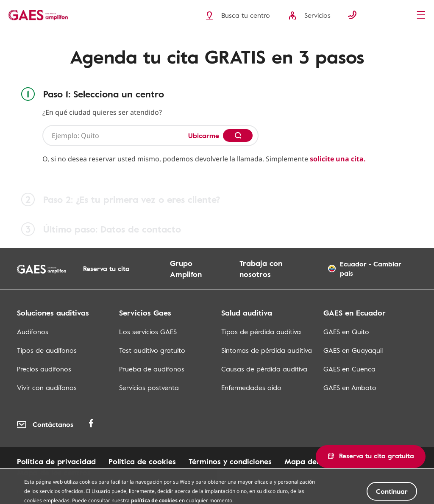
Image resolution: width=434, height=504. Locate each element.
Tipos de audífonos (47, 350)
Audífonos (33, 332)
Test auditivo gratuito (152, 350)
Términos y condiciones (230, 461)
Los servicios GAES (148, 332)
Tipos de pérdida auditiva (261, 332)
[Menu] (423, 16)
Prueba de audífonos (152, 369)
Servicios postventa (149, 388)
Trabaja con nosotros (261, 269)
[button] (371, 457)
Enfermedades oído (251, 388)
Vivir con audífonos (47, 388)
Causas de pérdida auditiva (264, 369)
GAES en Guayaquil (353, 350)
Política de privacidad (56, 461)
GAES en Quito (346, 332)
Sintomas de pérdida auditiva (267, 350)
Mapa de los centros (54, 472)
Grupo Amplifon (186, 269)
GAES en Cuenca (349, 369)
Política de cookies (142, 461)
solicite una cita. (338, 159)
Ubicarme (204, 136)
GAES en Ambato (350, 388)
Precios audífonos (44, 369)
